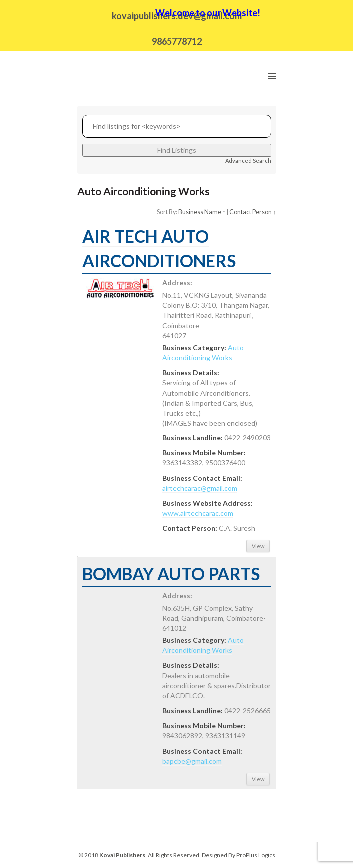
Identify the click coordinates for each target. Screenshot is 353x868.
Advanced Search (248, 161)
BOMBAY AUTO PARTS (171, 574)
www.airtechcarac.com (198, 513)
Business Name (200, 212)
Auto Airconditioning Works (203, 645)
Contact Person (250, 212)
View (258, 546)
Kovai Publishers (122, 855)
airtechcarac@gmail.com (200, 488)
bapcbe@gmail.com (192, 761)
